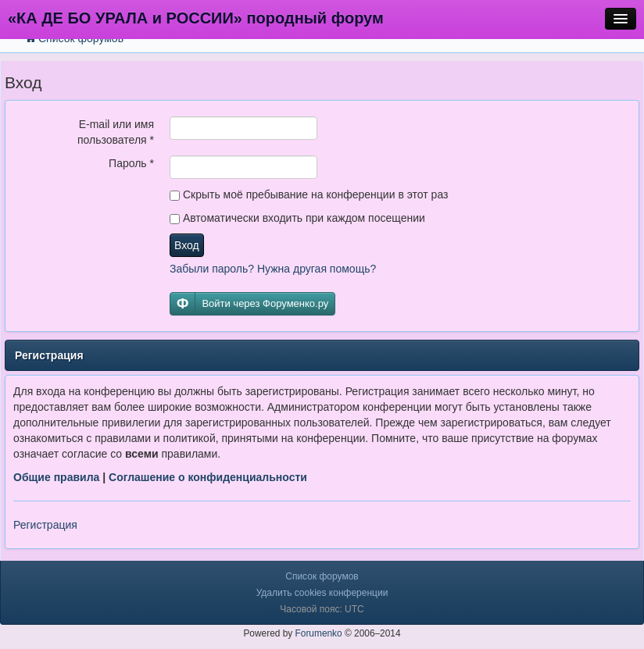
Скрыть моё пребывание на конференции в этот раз (309, 194)
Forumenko (319, 633)
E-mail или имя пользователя (116, 132)
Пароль (131, 163)
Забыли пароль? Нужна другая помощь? (273, 269)
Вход (187, 245)
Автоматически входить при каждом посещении (297, 218)
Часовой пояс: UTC (322, 609)
